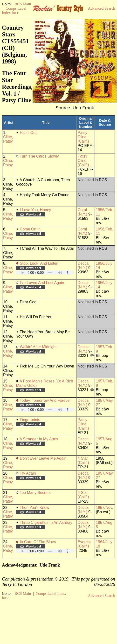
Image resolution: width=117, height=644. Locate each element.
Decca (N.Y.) (83, 266)
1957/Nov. (104, 508)
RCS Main (23, 4)
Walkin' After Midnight (38, 347)
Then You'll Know (34, 508)
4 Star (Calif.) (83, 460)
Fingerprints (30, 420)
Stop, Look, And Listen (39, 263)
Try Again (28, 473)
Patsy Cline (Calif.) (83, 137)
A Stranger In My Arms (39, 439)
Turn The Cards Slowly (39, 156)
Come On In (30, 229)
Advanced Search (102, 8)
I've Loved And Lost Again (42, 283)
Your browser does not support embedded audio (45, 273)
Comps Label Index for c (14, 10)
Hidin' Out (28, 133)
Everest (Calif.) (84, 544)
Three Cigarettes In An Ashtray (46, 523)
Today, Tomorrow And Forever (45, 400)
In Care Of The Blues (38, 542)
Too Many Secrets (35, 493)
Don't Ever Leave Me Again (43, 458)
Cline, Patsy (8, 139)
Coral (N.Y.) (83, 212)
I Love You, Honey (35, 210)
